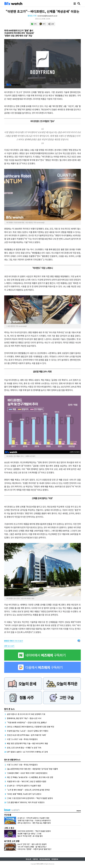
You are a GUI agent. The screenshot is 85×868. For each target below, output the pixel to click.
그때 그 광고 (9, 828)
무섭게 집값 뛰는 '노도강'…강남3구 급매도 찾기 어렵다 (28, 731)
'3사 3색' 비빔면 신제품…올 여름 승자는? (32, 847)
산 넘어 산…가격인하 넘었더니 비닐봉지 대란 (24, 786)
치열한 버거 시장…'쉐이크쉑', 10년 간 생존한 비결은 (27, 781)
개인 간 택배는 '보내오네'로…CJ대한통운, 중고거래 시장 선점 (30, 777)
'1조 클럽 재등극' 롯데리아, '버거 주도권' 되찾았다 (26, 802)
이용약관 (35, 859)
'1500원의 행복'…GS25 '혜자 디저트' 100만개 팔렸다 (27, 773)
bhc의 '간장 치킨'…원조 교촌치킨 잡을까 (32, 844)
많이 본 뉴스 (9, 709)
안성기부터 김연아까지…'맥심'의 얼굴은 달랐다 (34, 831)
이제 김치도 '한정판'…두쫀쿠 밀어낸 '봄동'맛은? (34, 849)
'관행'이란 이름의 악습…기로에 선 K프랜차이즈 (34, 820)
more (79, 811)
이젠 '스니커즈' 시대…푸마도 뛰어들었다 (22, 739)
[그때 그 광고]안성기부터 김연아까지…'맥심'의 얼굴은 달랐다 (30, 798)
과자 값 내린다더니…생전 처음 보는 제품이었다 (34, 823)
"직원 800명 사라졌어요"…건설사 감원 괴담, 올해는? (27, 722)
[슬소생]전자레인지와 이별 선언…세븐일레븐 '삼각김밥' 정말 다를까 (32, 769)
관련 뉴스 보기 (9, 646)
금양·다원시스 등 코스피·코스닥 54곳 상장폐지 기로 (26, 714)
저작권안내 (55, 859)
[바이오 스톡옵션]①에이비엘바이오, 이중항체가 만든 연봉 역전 (30, 727)
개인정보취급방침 (45, 859)
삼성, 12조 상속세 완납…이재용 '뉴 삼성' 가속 (24, 748)
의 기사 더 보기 (14, 641)
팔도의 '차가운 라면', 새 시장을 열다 (30, 836)
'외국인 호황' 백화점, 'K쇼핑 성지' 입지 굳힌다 (24, 794)
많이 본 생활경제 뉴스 (12, 760)
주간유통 (8, 815)
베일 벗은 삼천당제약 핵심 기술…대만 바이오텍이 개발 (27, 743)
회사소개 (28, 859)
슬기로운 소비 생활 (12, 841)
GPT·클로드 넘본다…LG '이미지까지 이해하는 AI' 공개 (27, 752)
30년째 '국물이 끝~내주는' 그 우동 (29, 834)
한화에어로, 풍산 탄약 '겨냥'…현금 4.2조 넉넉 (24, 718)
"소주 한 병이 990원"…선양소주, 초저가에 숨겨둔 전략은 (28, 790)
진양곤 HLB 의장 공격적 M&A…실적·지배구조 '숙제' (27, 735)
